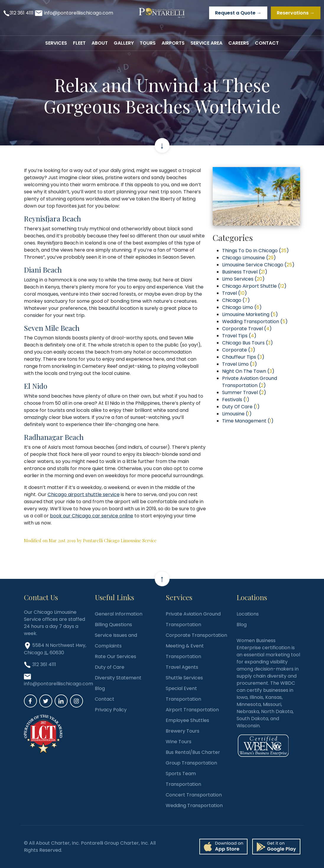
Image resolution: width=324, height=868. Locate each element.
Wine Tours (179, 742)
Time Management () (248, 421)
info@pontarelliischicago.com (79, 13)
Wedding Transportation (194, 805)
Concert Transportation (194, 795)
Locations (248, 614)
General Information (119, 614)
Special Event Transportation (183, 694)
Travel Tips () (239, 336)
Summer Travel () (244, 392)
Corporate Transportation (196, 635)
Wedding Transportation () (255, 322)
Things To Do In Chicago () (255, 251)
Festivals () (236, 400)
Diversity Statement (118, 678)
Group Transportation (191, 763)
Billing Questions (113, 625)
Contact (105, 699)
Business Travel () (245, 272)
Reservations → (296, 13)
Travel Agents (182, 667)
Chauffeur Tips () (243, 357)
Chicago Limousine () (249, 258)
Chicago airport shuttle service (84, 494)
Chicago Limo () (242, 307)
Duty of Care (110, 667)
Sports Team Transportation (183, 779)
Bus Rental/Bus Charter (193, 752)
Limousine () (237, 414)
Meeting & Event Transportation (185, 651)
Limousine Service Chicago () (258, 265)
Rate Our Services (115, 656)
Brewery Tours (183, 731)
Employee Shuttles (187, 720)
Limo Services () (243, 279)
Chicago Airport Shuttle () (254, 286)
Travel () (235, 293)
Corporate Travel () (247, 329)
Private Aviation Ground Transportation (193, 619)
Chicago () (236, 300)
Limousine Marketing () (250, 314)
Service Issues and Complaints (116, 641)
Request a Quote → (238, 13)
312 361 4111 (21, 13)
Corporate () (239, 350)
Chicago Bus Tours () (248, 343)
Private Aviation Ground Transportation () (250, 382)
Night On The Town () (248, 371)
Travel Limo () (240, 364)
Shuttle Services (184, 678)
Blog (100, 688)
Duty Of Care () (241, 407)
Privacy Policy (111, 710)
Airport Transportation (192, 710)
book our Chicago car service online (92, 516)
